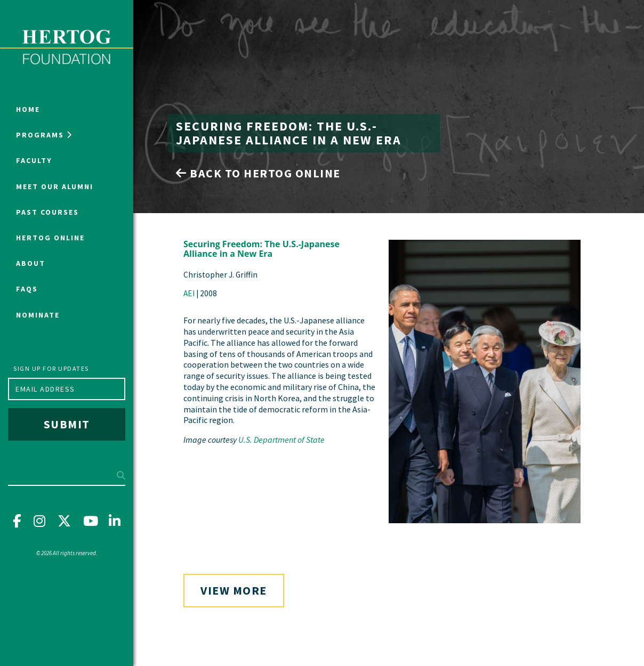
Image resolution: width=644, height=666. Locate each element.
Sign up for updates (51, 368)
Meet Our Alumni (55, 186)
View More (234, 590)
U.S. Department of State (281, 440)
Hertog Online (50, 238)
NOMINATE (38, 315)
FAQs (27, 289)
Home (28, 109)
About (31, 263)
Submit (67, 424)
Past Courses (47, 212)
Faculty (34, 160)
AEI (189, 293)
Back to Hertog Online (258, 173)
